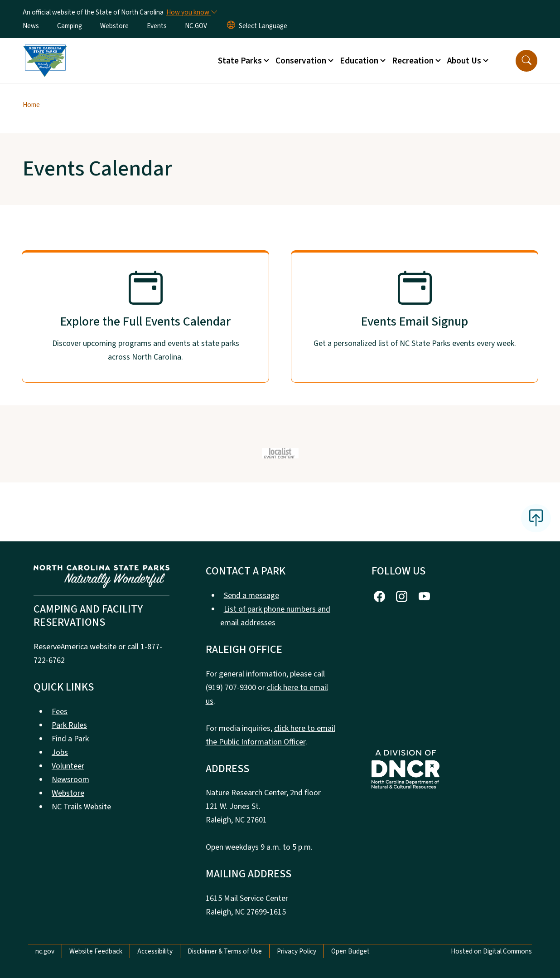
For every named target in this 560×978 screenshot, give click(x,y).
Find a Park (70, 739)
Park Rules (69, 725)
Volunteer (68, 766)
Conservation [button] (301, 61)
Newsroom (70, 780)
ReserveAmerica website (75, 647)
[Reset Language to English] (231, 26)
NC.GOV (196, 26)
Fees (60, 712)
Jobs (60, 752)
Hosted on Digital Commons (491, 951)
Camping (70, 26)
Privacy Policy (297, 951)
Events (157, 26)
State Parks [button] (240, 61)
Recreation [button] (413, 61)
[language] (263, 26)
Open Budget (350, 951)
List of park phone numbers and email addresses (275, 616)
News (31, 26)
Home (31, 105)
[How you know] (191, 12)
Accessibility (155, 951)
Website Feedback (96, 951)
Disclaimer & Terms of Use (225, 951)
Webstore (114, 26)
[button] (526, 61)
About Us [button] (464, 61)
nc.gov (45, 951)
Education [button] (359, 61)
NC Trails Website (81, 807)
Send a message (251, 596)
